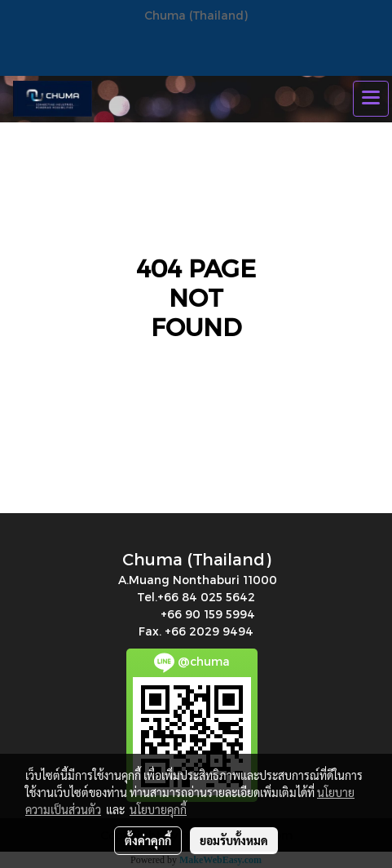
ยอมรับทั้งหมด (234, 840)
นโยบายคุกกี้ (158, 809)
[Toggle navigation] (371, 99)
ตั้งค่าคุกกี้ (148, 840)
